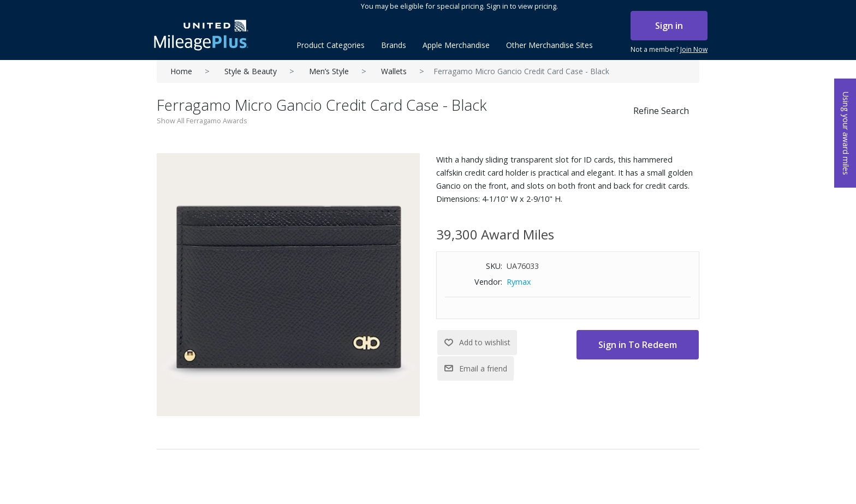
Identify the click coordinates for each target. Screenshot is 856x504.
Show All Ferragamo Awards (202, 121)
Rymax (519, 282)
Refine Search (661, 111)
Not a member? (669, 50)
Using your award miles (846, 133)
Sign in (669, 26)
